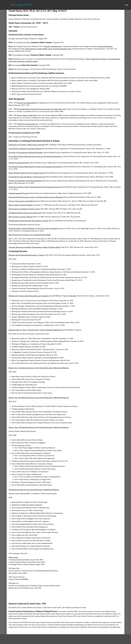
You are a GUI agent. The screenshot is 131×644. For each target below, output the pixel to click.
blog (126, 5)
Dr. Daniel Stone (21, 5)
